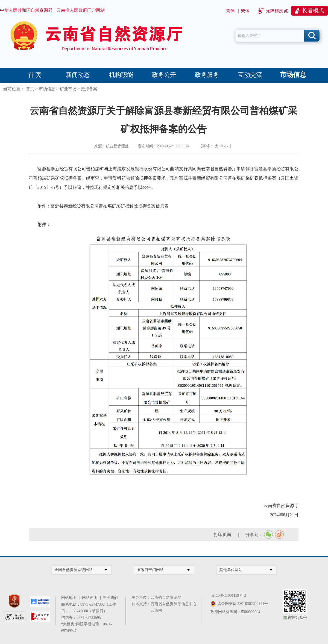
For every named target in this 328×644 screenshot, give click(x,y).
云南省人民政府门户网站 (81, 10)
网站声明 (91, 598)
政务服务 (207, 75)
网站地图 (70, 598)
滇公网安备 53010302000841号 (243, 604)
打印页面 (222, 535)
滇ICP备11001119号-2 (228, 595)
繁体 (245, 11)
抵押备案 (89, 89)
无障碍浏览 (277, 11)
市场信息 (293, 75)
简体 (230, 11)
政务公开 (164, 75)
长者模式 (313, 10)
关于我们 (110, 598)
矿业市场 (68, 89)
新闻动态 (78, 75)
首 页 (35, 75)
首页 (30, 89)
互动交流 (250, 75)
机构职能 (121, 75)
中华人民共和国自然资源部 (26, 10)
